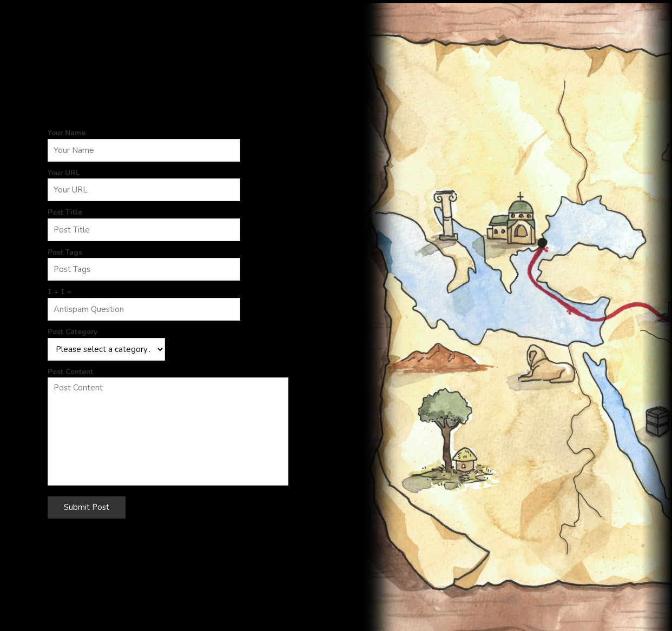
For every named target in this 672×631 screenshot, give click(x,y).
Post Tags (65, 252)
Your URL (64, 173)
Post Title (65, 212)
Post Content (70, 372)
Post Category (73, 332)
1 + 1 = (60, 292)
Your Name (67, 133)
